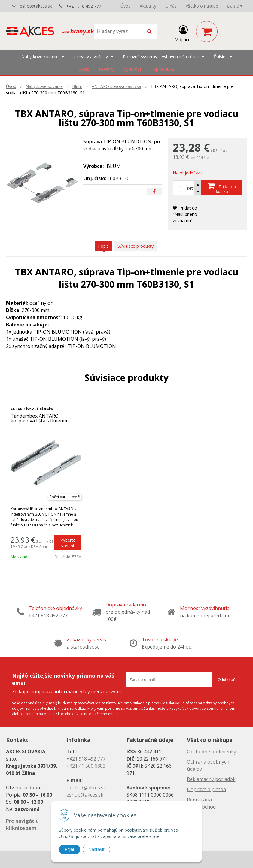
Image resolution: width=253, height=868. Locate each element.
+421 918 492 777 (84, 6)
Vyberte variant (68, 543)
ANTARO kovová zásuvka (116, 86)
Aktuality (148, 6)
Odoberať (226, 680)
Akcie (84, 69)
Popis (103, 246)
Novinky (107, 69)
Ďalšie (235, 6)
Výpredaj (133, 69)
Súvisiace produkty (136, 246)
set (190, 188)
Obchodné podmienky (212, 752)
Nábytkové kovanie (44, 86)
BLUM (114, 166)
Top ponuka (162, 69)
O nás (171, 6)
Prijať (70, 849)
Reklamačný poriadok (211, 779)
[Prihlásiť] (183, 33)
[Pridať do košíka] (222, 188)
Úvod (126, 6)
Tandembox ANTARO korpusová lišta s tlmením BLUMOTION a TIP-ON (40, 421)
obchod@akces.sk (86, 788)
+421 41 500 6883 (86, 766)
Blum (77, 86)
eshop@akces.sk (36, 6)
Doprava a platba (206, 789)
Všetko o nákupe (202, 6)
